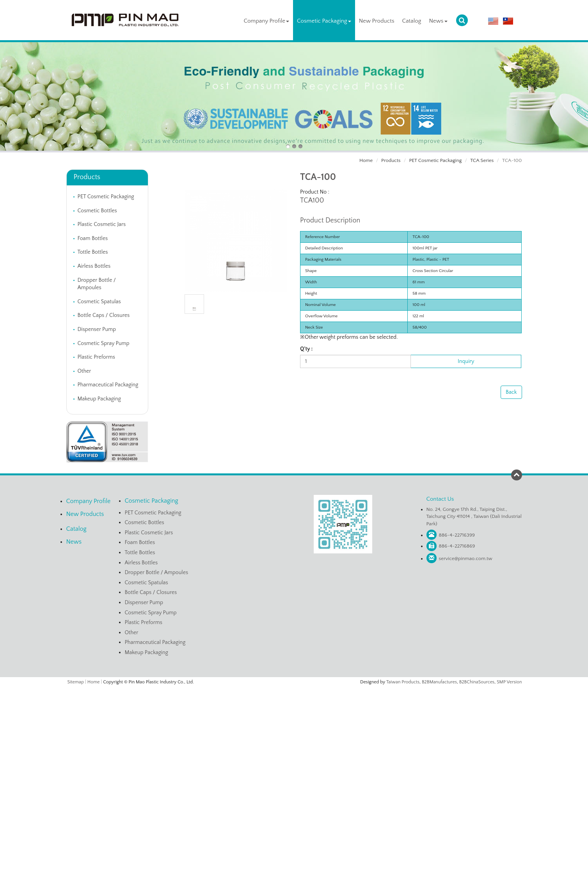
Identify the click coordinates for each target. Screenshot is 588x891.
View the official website (310, 762)
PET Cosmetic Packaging (435, 160)
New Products (377, 21)
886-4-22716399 (457, 535)
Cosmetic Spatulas (99, 302)
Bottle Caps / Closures (104, 315)
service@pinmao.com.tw (466, 558)
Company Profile (266, 21)
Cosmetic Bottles (97, 211)
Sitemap (76, 682)
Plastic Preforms (96, 357)
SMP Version (509, 682)
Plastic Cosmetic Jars (102, 224)
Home (366, 160)
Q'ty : (306, 349)
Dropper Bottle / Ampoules (97, 284)
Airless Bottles (94, 266)
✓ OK (387, 887)
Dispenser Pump (97, 329)
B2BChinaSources (477, 682)
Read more (264, 762)
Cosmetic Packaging (324, 21)
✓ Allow (294, 707)
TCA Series (482, 160)
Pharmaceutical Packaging (108, 385)
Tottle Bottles (93, 252)
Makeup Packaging (99, 399)
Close (294, 691)
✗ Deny (294, 715)
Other (84, 371)
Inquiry (466, 361)
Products (391, 160)
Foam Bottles (93, 238)
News (438, 21)
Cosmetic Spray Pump (104, 343)
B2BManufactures (439, 682)
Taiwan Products (403, 682)
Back (511, 392)
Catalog (412, 21)
